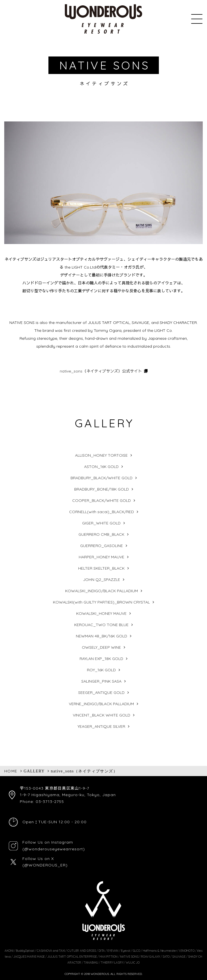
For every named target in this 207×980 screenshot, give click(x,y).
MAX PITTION (108, 957)
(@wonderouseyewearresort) (54, 849)
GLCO (136, 951)
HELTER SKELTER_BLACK (101, 568)
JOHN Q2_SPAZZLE (102, 580)
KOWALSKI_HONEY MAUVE (101, 613)
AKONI (9, 951)
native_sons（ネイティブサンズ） (84, 771)
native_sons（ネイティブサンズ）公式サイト (101, 371)
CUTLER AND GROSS (82, 951)
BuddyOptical (25, 951)
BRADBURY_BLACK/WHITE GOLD (102, 478)
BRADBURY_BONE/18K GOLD (102, 489)
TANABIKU (91, 962)
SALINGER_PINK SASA (101, 681)
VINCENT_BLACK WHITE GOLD (102, 715)
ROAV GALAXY (150, 957)
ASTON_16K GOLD (101, 467)
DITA (102, 951)
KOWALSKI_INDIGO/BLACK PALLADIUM (102, 591)
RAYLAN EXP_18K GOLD (101, 659)
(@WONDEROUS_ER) (45, 865)
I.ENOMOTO (187, 951)
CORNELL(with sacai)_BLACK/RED (102, 512)
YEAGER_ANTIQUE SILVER (101, 726)
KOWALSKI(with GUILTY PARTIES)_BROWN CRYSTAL (101, 602)
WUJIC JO (133, 962)
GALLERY (34, 771)
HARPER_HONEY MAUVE (102, 557)
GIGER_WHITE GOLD (101, 523)
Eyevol (126, 951)
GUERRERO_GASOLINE (102, 546)
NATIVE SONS (129, 957)
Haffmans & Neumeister (160, 951)
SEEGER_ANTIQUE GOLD (101, 692)
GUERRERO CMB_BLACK (101, 534)
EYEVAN (113, 951)
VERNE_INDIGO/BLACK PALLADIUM (101, 704)
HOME (11, 771)
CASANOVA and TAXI (51, 951)
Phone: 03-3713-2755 (42, 802)
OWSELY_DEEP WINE (101, 647)
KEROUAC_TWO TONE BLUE (101, 625)
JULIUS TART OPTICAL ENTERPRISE (72, 957)
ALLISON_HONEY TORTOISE (101, 455)
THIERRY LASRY (112, 962)
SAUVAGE (179, 957)
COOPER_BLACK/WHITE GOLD (102, 500)
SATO (166, 957)
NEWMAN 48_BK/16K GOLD (102, 636)
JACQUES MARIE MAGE (29, 957)
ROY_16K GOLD (101, 670)
